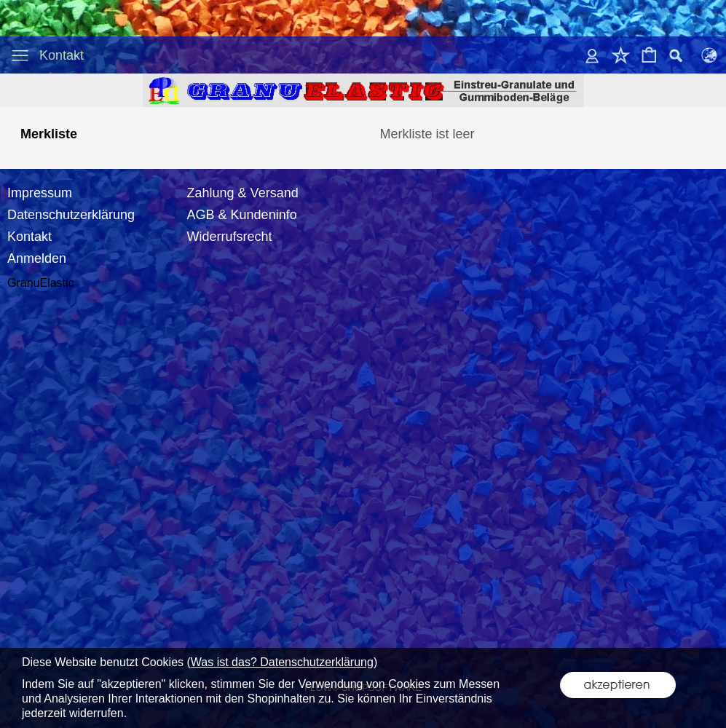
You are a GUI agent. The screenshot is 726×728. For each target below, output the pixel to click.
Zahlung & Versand (243, 193)
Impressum (40, 193)
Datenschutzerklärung (71, 215)
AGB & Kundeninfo (242, 215)
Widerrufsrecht (230, 237)
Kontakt (62, 55)
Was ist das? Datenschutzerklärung (282, 662)
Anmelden (37, 258)
